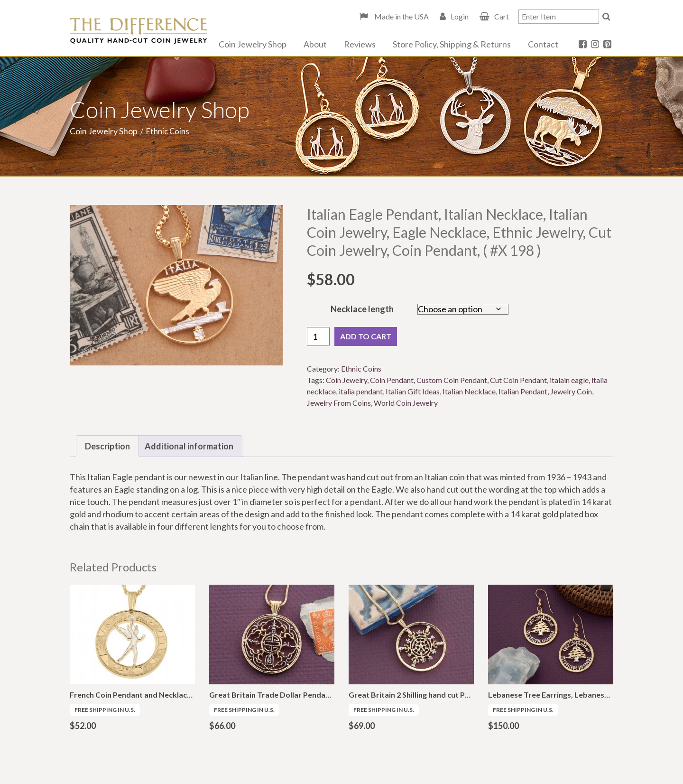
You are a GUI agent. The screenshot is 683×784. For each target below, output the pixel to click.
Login (460, 16)
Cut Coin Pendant (518, 380)
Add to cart (366, 336)
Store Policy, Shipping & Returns (452, 44)
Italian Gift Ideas (413, 391)
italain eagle (569, 380)
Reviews (360, 44)
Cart (502, 16)
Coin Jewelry (346, 380)
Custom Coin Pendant (452, 380)
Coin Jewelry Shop (253, 44)
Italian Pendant (523, 391)
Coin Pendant (392, 380)
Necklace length (362, 309)
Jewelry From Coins (339, 403)
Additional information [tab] (189, 446)
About (315, 44)
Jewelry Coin (571, 391)
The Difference (138, 31)
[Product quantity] (318, 336)
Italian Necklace (469, 391)
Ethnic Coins (361, 369)
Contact (543, 44)
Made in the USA (401, 16)
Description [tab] (107, 446)
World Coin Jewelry (406, 403)
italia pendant (361, 391)
